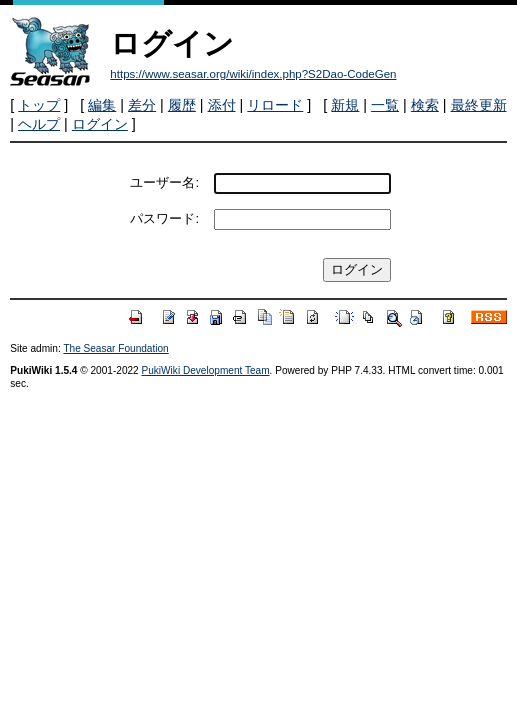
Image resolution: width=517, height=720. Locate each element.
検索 (425, 105)
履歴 (182, 105)
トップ (39, 105)
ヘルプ (39, 124)
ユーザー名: (164, 182)
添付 (222, 105)
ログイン (100, 124)
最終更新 (479, 105)
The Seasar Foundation (115, 348)
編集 (102, 105)
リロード (275, 105)
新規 (345, 105)
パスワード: (164, 218)
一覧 (385, 105)
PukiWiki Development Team (206, 370)
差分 (142, 105)
